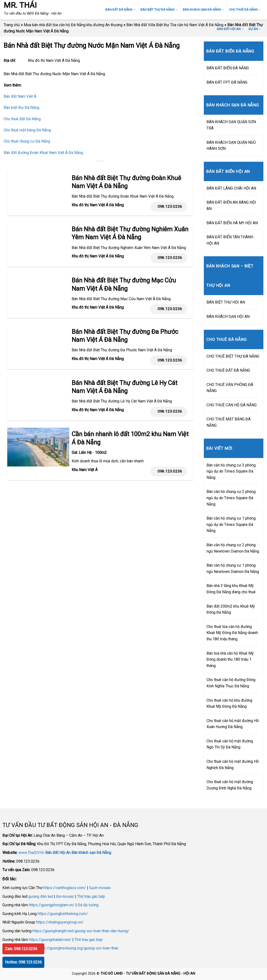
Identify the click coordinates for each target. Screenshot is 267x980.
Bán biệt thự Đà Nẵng (21, 108)
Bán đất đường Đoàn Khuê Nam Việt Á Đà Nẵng (43, 153)
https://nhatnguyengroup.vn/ (60, 922)
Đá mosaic (65, 896)
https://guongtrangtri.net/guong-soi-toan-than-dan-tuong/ (81, 931)
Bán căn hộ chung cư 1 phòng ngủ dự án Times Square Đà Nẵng (231, 524)
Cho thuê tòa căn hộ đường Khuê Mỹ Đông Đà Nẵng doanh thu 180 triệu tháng (232, 633)
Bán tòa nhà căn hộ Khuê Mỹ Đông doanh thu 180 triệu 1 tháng (230, 659)
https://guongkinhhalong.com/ (63, 914)
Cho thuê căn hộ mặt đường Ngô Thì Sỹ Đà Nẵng (230, 744)
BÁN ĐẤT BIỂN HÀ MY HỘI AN (232, 223)
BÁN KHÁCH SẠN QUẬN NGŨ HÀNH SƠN (231, 146)
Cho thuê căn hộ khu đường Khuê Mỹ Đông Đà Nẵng (229, 703)
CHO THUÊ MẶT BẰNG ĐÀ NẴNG (229, 422)
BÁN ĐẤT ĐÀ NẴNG (120, 10)
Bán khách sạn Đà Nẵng (91, 853)
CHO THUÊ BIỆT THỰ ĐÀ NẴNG (233, 356)
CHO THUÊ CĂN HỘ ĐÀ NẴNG (232, 405)
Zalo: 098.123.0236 (21, 949)
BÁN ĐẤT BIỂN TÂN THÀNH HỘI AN (230, 240)
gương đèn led (41, 896)
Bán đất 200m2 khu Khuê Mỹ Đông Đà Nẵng (231, 609)
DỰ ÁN (255, 29)
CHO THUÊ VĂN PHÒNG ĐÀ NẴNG (230, 388)
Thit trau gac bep (89, 940)
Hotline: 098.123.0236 (23, 962)
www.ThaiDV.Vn (31, 853)
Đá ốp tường (88, 905)
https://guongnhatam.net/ (50, 940)
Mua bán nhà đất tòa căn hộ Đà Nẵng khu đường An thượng (73, 25)
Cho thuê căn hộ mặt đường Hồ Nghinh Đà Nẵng (233, 765)
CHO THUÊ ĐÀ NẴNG (245, 10)
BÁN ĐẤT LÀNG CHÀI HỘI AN (231, 188)
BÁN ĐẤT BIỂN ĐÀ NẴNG (228, 68)
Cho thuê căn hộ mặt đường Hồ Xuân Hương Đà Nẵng (233, 724)
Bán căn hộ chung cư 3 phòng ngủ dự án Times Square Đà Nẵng (231, 471)
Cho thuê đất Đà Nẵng (22, 119)
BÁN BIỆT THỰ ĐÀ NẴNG (159, 10)
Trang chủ (12, 25)
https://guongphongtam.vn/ (52, 905)
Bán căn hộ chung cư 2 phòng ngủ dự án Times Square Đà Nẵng (231, 498)
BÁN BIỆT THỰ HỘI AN (226, 302)
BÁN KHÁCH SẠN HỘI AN (228, 317)
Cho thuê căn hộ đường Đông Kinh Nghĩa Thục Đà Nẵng (231, 683)
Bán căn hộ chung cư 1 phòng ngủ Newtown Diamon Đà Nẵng (233, 568)
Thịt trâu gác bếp (91, 896)
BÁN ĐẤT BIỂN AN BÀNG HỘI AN (231, 205)
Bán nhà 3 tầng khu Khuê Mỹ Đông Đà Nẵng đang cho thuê (231, 589)
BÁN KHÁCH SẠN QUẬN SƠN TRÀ (231, 125)
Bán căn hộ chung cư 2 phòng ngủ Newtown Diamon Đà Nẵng (233, 548)
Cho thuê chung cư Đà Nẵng (27, 141)
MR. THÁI (20, 5)
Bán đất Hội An (58, 853)
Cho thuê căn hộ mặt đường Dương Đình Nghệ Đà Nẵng (230, 785)
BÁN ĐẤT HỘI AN (230, 29)
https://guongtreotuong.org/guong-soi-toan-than (78, 948)
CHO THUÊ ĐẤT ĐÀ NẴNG (228, 370)
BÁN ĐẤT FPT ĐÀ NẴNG (227, 82)
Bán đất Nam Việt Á (20, 96)
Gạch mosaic (100, 888)
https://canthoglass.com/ (65, 888)
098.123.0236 (168, 207)
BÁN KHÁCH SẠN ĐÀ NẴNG (203, 10)
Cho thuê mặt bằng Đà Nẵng (27, 130)
